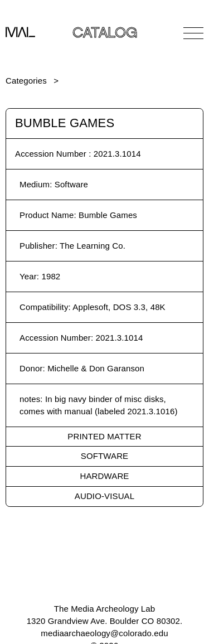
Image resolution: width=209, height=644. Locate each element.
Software (104, 456)
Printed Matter (104, 436)
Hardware (105, 476)
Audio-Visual (104, 496)
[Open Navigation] (193, 33)
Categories (26, 81)
